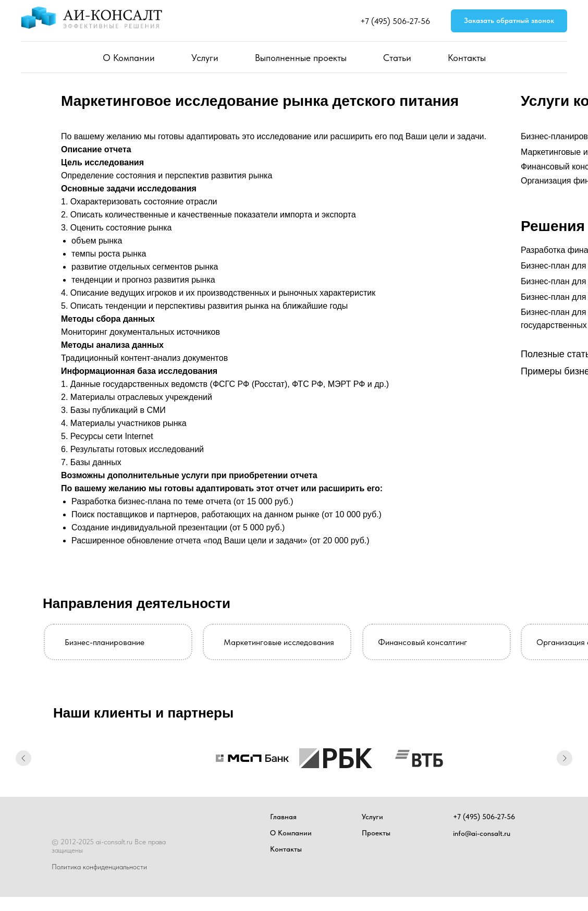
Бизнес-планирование (105, 642)
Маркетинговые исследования (279, 642)
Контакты (467, 58)
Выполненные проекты (301, 58)
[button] (509, 21)
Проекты (376, 833)
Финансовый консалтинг (422, 642)
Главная (283, 817)
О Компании (129, 58)
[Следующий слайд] (565, 758)
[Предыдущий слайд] (23, 758)
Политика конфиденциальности (99, 867)
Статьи (397, 58)
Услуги (205, 58)
